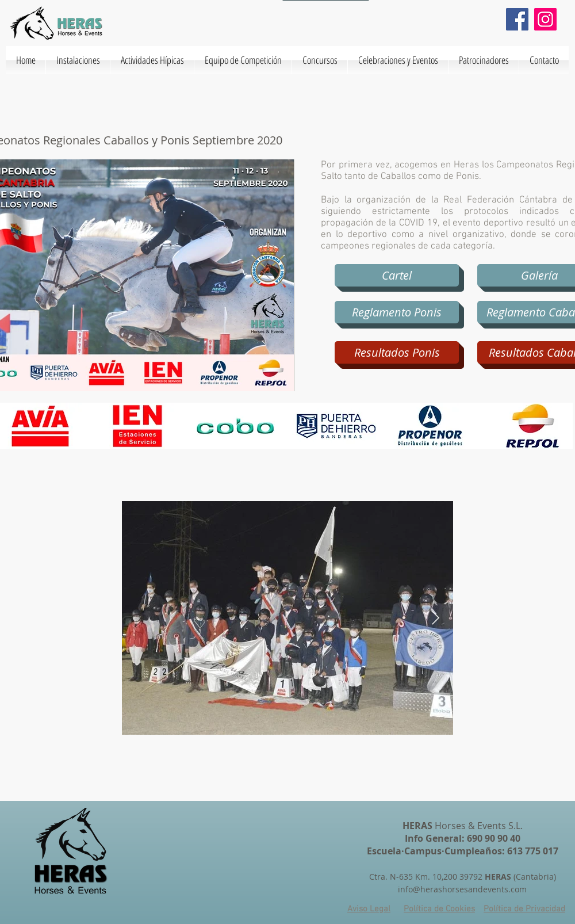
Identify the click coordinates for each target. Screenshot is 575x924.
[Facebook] (517, 19)
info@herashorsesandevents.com (462, 889)
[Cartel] (397, 275)
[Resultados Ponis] (397, 352)
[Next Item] (436, 618)
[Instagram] (545, 19)
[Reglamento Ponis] (397, 312)
